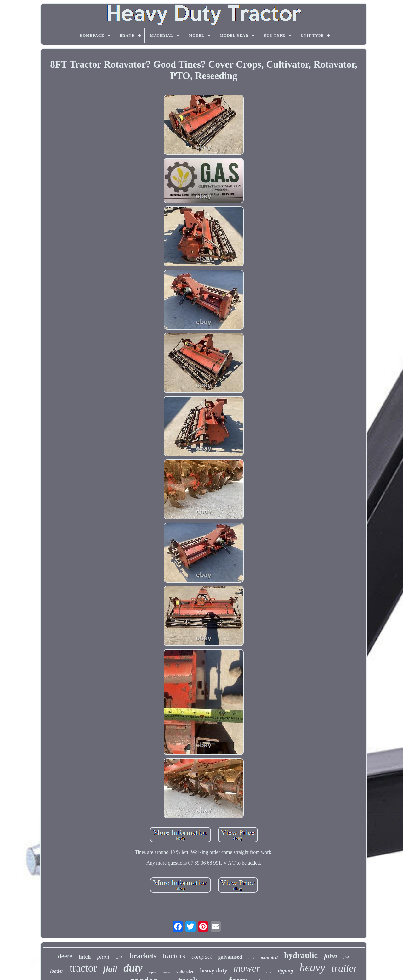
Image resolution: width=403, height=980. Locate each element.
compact (201, 957)
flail (110, 969)
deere (65, 956)
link (347, 958)
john (331, 956)
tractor (83, 968)
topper (153, 972)
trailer (344, 968)
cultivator (185, 971)
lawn (167, 972)
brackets (143, 956)
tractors (174, 956)
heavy (312, 968)
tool (251, 958)
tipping (285, 971)
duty (133, 968)
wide (119, 958)
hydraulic (301, 955)
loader (57, 971)
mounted (269, 957)
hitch (85, 957)
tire (269, 972)
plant (103, 957)
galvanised (230, 957)
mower (247, 968)
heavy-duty (213, 971)
